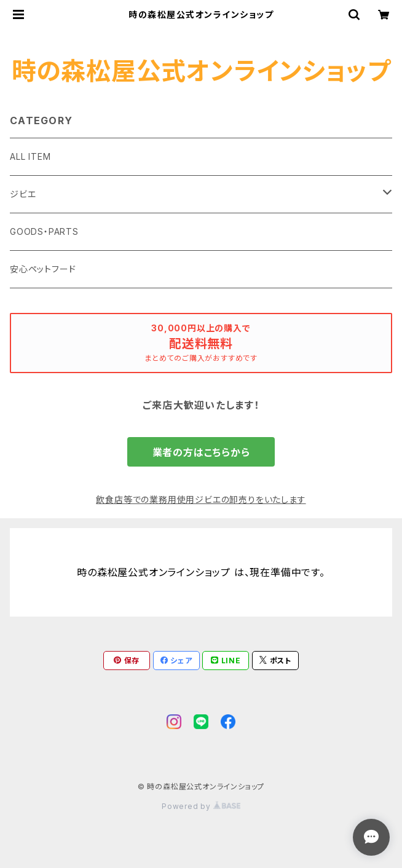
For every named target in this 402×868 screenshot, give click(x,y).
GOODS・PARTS (44, 231)
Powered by (201, 806)
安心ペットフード (43, 269)
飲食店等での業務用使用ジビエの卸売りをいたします (201, 499)
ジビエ (23, 194)
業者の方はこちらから (201, 452)
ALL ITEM (30, 156)
